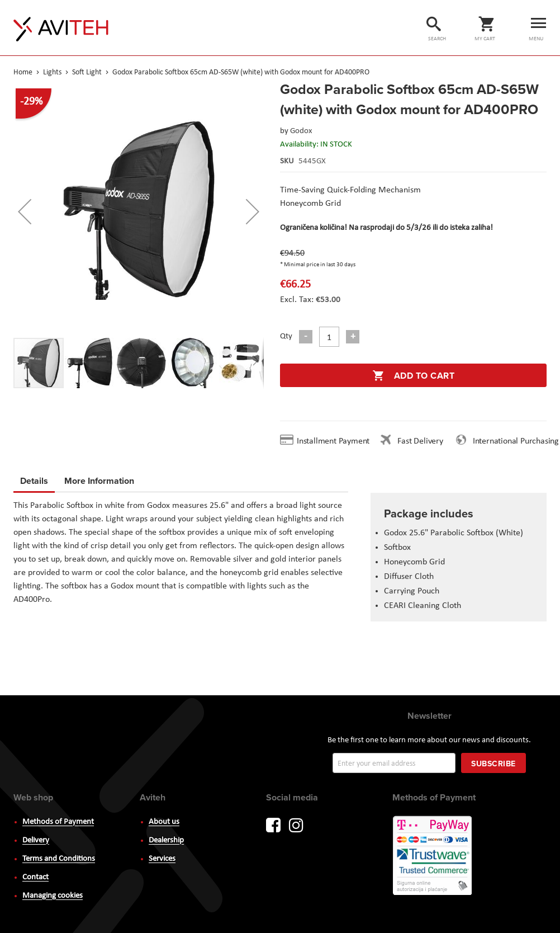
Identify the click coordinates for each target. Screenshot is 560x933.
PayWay (433, 856)
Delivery (36, 840)
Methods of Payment (58, 822)
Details (34, 481)
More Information (99, 479)
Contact (35, 877)
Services (162, 859)
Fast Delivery (420, 441)
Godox (301, 131)
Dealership (166, 840)
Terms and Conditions (59, 859)
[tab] (34, 483)
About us (164, 822)
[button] (25, 211)
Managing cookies (53, 896)
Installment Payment (335, 441)
